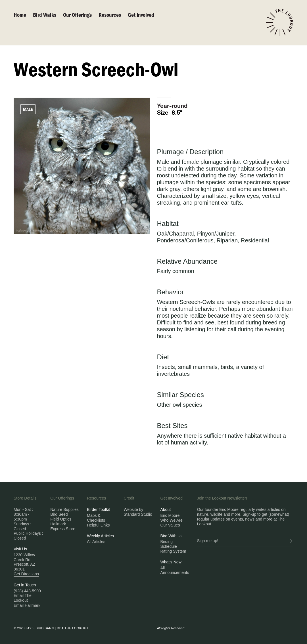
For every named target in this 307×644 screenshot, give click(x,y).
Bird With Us (172, 536)
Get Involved (141, 15)
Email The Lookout (23, 598)
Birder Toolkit (98, 509)
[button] (81, 15)
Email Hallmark (27, 605)
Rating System (173, 551)
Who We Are (172, 520)
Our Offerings (77, 15)
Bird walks (45, 15)
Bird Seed (59, 514)
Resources (110, 15)
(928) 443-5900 (27, 591)
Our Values (170, 525)
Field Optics (61, 519)
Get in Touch (25, 585)
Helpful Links (98, 525)
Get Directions (26, 574)
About (166, 509)
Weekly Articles (100, 536)
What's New (171, 562)
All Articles (96, 542)
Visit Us (20, 549)
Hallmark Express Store (63, 526)
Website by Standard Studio (138, 512)
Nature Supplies (64, 509)
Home (20, 15)
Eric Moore (170, 515)
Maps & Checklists (96, 518)
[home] (280, 23)
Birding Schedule (169, 544)
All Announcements (175, 570)
